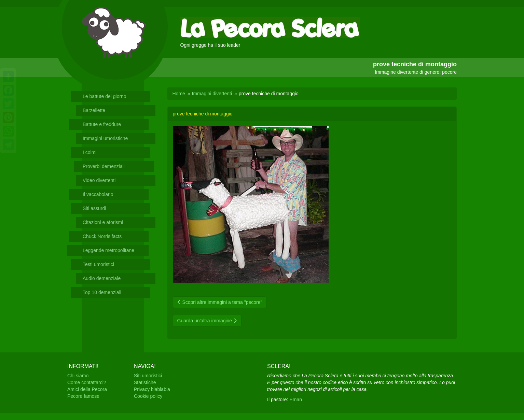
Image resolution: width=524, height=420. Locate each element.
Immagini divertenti (212, 94)
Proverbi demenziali (104, 166)
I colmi (89, 152)
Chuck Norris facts (102, 236)
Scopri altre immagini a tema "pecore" (220, 302)
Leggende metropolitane (108, 250)
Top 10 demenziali (102, 292)
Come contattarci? (87, 382)
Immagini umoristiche (105, 138)
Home (179, 94)
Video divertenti (99, 180)
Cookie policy (148, 396)
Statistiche (145, 382)
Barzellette (94, 110)
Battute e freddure (102, 124)
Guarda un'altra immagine (207, 321)
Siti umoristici (148, 376)
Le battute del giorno (105, 96)
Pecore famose (83, 396)
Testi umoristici (98, 264)
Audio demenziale (102, 278)
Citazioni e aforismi (103, 222)
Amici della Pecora (87, 389)
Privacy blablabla (152, 389)
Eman (296, 400)
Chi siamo (78, 376)
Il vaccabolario (98, 194)
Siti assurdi (94, 208)
